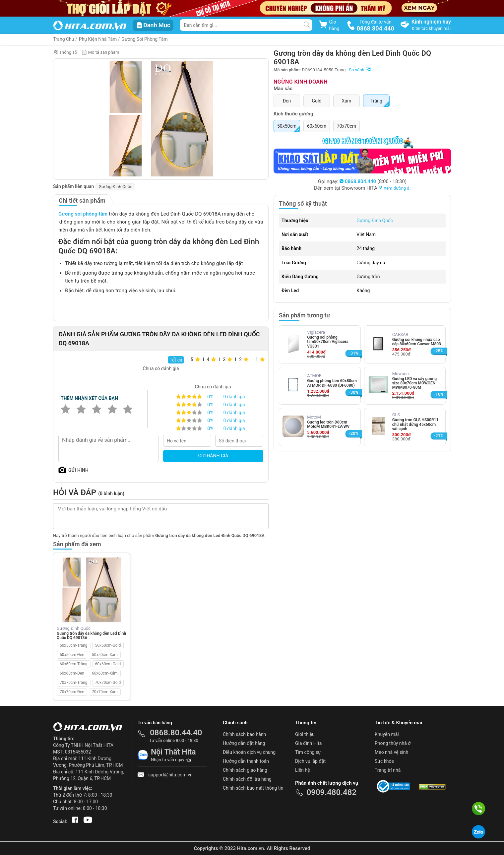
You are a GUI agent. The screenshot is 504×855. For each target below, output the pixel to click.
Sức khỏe (384, 761)
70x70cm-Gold (108, 683)
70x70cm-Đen (72, 692)
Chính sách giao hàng (245, 770)
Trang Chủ (64, 39)
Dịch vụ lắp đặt (310, 761)
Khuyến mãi (387, 734)
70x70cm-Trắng (74, 683)
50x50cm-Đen (72, 655)
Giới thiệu (305, 734)
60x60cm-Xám (105, 673)
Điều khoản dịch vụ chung (249, 752)
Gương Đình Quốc (115, 187)
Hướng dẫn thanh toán (246, 761)
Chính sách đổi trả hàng (247, 779)
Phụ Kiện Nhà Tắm (98, 39)
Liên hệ (303, 770)
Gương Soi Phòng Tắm (145, 39)
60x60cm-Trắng (74, 664)
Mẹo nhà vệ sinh (391, 752)
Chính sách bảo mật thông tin (253, 788)
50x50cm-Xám (105, 655)
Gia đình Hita (308, 743)
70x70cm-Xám (105, 692)
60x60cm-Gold (108, 664)
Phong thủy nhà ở (393, 743)
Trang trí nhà (388, 770)
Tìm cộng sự (308, 752)
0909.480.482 (331, 792)
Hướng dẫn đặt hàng (244, 743)
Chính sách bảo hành (244, 734)
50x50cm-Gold (108, 645)
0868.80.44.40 (176, 733)
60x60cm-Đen (72, 673)
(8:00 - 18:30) (373, 181)
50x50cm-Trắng (74, 645)
